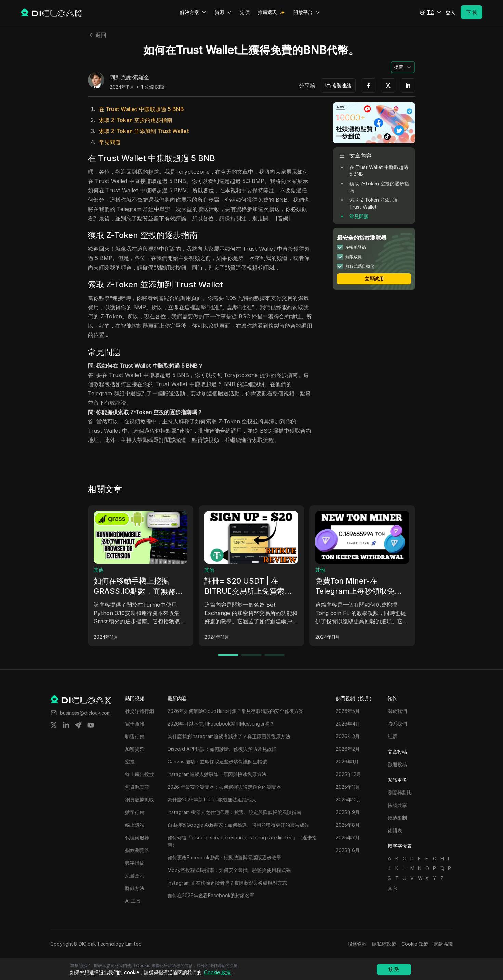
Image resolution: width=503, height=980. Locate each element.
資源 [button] (223, 12)
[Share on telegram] (78, 725)
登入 (450, 12)
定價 (245, 12)
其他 (98, 570)
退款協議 (443, 944)
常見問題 (110, 142)
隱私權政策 (384, 944)
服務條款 (357, 944)
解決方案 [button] (193, 12)
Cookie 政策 (415, 944)
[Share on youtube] (91, 725)
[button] (431, 12)
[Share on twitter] (54, 725)
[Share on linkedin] (66, 725)
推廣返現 (267, 12)
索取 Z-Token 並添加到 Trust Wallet (144, 131)
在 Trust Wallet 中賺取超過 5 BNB (141, 109)
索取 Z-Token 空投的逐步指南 (136, 120)
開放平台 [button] (307, 12)
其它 (393, 888)
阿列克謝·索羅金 (130, 78)
